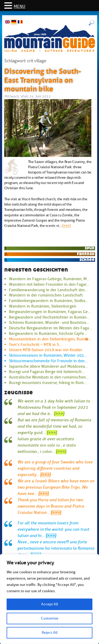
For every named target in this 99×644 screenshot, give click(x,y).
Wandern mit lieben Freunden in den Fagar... (49, 284)
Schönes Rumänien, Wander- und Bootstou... (49, 323)
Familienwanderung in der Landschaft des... (48, 290)
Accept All (50, 604)
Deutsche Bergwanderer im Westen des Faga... (51, 328)
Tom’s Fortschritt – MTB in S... (36, 345)
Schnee (87, 260)
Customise (50, 618)
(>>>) (66, 226)
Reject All (50, 633)
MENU (20, 7)
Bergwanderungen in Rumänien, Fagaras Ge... (50, 312)
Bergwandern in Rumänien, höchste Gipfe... (48, 334)
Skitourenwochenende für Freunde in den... (48, 361)
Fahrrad (86, 254)
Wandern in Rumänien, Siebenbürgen (43, 306)
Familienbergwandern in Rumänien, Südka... (49, 301)
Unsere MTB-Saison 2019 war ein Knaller (46, 350)
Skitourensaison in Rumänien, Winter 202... (48, 355)
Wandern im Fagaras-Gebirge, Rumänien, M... (49, 279)
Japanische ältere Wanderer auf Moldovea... (49, 366)
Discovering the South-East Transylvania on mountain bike (43, 79)
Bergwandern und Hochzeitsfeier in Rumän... (49, 317)
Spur (90, 248)
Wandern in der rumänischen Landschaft (46, 295)
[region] (49, 599)
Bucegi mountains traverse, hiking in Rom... (48, 383)
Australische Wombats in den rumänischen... (49, 377)
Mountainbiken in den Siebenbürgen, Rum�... (50, 339)
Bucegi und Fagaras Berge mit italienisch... (47, 372)
